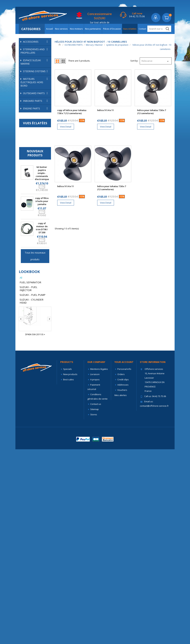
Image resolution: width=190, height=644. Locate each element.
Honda (37, 107)
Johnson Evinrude (37, 112)
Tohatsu (37, 280)
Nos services (61, 29)
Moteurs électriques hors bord (35, 82)
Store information (153, 557)
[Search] (159, 29)
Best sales (68, 574)
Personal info (124, 564)
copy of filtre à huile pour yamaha (42, 396)
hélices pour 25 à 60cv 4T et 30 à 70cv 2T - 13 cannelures (38, 222)
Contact (142, 29)
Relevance (156, 61)
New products (70, 569)
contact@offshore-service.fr (154, 601)
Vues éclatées (130, 29)
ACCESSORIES (36, 42)
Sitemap (94, 604)
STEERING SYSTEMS (36, 71)
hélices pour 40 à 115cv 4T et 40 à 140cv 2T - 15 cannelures (38, 249)
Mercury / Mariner (37, 117)
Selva (37, 270)
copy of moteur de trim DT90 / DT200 (42, 423)
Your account (124, 557)
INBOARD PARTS (36, 296)
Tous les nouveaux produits (35, 451)
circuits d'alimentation (37, 124)
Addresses (123, 579)
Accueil (49, 29)
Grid (57, 61)
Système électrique (37, 160)
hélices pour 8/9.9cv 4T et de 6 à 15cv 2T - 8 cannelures (38, 183)
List (63, 61)
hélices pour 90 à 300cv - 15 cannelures (38, 262)
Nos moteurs (76, 29)
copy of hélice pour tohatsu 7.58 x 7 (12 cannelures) (72, 112)
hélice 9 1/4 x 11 (105, 110)
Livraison (95, 569)
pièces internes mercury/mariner (37, 136)
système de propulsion (37, 168)
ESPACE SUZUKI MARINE (35, 62)
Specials (67, 564)
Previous (21, 514)
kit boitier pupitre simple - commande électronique (42, 368)
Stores (94, 609)
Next (49, 514)
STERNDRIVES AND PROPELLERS (35, 51)
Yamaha (37, 286)
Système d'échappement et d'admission (37, 150)
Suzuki (37, 275)
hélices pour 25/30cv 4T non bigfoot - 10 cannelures (36, 235)
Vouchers (122, 585)
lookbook (29, 466)
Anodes (31, 130)
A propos (95, 574)
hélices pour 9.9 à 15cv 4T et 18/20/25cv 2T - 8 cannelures (39, 198)
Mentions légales (99, 564)
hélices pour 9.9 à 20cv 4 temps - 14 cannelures (39, 211)
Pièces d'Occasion (112, 29)
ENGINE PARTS (36, 303)
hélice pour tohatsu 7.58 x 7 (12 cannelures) (152, 112)
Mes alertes (121, 590)
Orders (121, 569)
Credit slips (123, 574)
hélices (34, 174)
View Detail (66, 127)
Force (27, 102)
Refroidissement (38, 143)
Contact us (96, 599)
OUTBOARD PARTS (36, 93)
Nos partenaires (93, 29)
